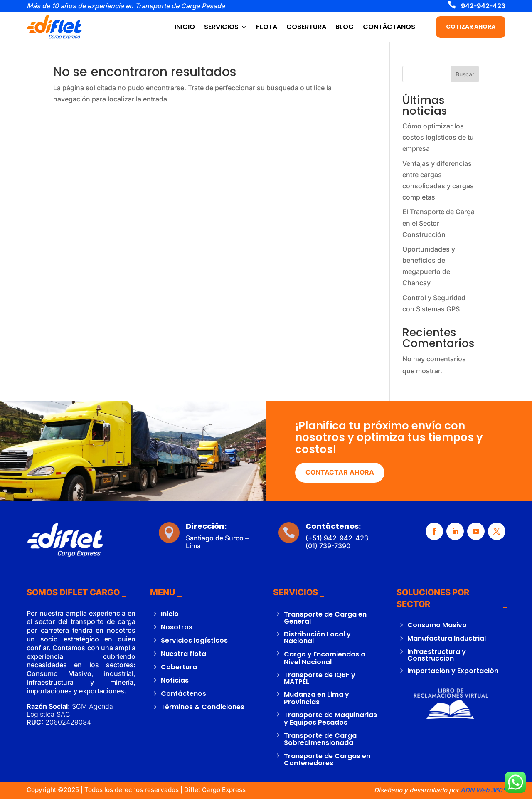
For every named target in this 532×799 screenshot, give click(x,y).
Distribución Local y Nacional (317, 637)
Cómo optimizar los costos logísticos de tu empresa (438, 137)
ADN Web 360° (482, 790)
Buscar (465, 74)
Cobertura (179, 667)
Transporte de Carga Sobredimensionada (320, 739)
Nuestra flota (183, 654)
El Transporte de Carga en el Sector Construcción (438, 223)
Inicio (170, 614)
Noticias (175, 680)
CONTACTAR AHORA (340, 472)
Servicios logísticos (194, 640)
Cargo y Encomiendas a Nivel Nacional (325, 658)
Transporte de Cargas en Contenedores (327, 760)
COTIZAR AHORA (471, 27)
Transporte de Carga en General (325, 618)
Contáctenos (183, 694)
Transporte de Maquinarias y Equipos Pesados (330, 719)
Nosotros (177, 627)
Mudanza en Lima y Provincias (316, 698)
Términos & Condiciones (203, 707)
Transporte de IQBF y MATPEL (320, 678)
